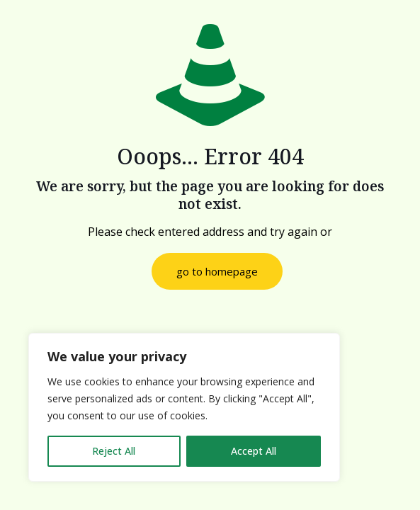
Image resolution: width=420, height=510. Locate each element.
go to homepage (217, 271)
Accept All (254, 451)
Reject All (114, 451)
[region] (184, 407)
